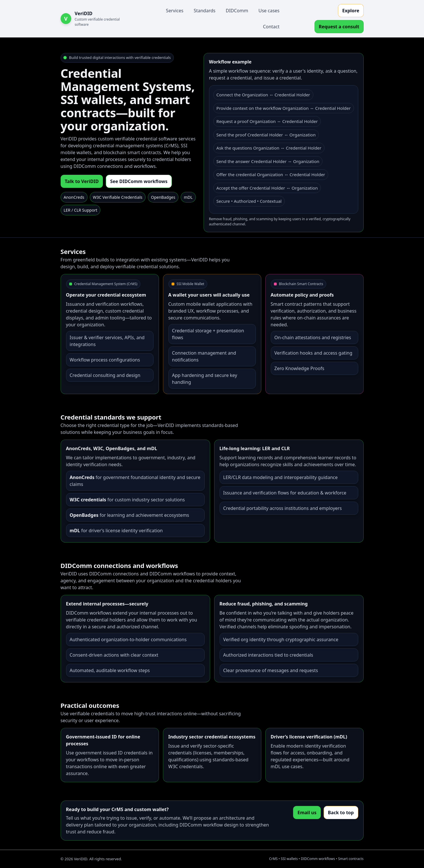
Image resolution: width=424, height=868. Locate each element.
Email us (307, 813)
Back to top (341, 813)
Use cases (269, 11)
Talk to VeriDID (82, 181)
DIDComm (237, 11)
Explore (351, 11)
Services (175, 11)
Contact (271, 27)
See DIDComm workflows (139, 181)
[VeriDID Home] (97, 19)
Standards (204, 11)
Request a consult (339, 27)
